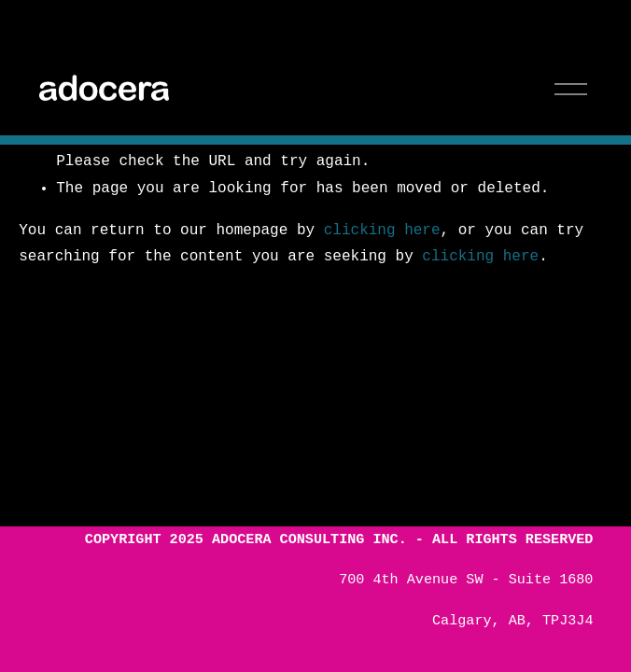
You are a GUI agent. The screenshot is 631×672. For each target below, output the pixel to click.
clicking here (382, 231)
